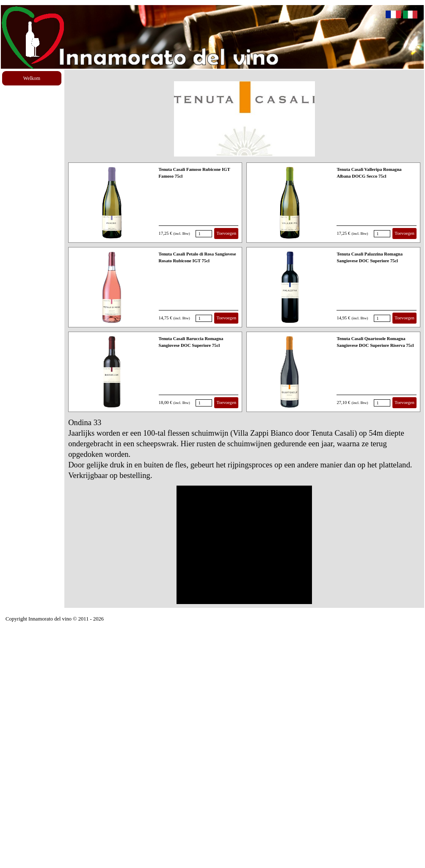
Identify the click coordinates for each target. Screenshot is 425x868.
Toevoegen (226, 233)
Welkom (32, 78)
